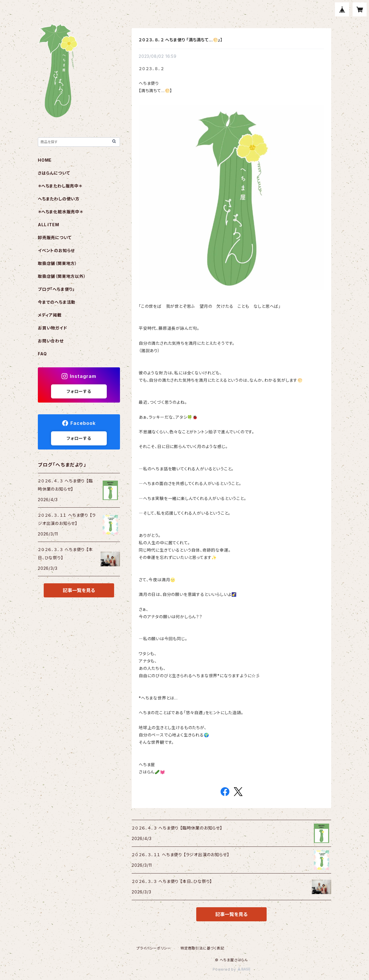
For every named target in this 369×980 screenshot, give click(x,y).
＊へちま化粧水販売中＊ (60, 212)
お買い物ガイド (53, 328)
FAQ (42, 354)
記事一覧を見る (231, 914)
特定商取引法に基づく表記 (202, 948)
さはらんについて (54, 173)
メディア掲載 (50, 315)
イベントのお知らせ (56, 250)
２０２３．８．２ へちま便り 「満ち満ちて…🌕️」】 (181, 40)
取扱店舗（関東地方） (57, 263)
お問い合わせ (51, 341)
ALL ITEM (48, 225)
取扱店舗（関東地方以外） (62, 276)
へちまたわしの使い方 (59, 199)
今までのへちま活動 (57, 302)
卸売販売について (55, 238)
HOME (45, 160)
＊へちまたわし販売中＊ (60, 186)
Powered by (231, 969)
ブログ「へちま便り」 (56, 289)
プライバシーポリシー (154, 948)
